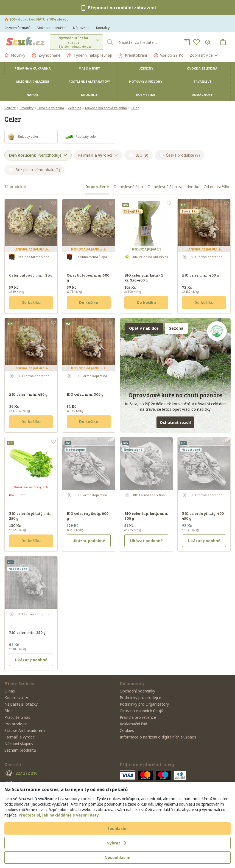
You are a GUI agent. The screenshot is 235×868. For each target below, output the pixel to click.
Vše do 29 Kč (168, 55)
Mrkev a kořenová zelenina (106, 108)
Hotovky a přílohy (146, 81)
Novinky (15, 55)
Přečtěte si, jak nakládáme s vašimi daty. (59, 815)
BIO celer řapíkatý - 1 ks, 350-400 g (144, 278)
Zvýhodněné (46, 55)
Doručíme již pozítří (146, 249)
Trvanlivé (202, 81)
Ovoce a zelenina (202, 68)
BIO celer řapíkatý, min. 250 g (31, 516)
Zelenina (75, 108)
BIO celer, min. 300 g (85, 394)
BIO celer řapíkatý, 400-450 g (204, 516)
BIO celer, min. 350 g (27, 632)
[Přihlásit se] (209, 42)
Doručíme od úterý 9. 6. (31, 487)
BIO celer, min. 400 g (200, 275)
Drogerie (89, 95)
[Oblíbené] (197, 42)
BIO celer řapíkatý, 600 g (88, 516)
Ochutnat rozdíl (175, 422)
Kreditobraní (133, 55)
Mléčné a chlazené (33, 81)
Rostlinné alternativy (89, 81)
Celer (135, 108)
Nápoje (33, 95)
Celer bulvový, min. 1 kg (31, 275)
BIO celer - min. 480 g (28, 394)
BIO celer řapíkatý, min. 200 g (146, 516)
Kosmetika (146, 95)
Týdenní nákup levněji (89, 55)
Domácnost (202, 95)
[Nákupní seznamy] (187, 42)
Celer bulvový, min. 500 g (88, 278)
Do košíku (31, 302)
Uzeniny (146, 68)
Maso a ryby (89, 68)
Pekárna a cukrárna (33, 68)
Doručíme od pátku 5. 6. (31, 249)
